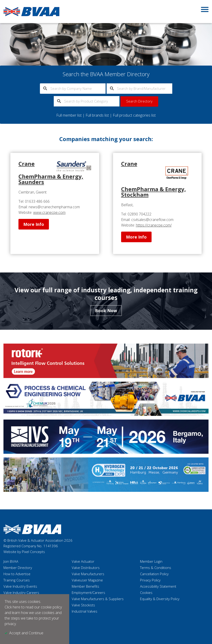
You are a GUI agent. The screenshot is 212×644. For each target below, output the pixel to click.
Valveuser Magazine (87, 580)
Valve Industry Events (20, 586)
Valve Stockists (83, 605)
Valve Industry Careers (21, 593)
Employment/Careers (88, 593)
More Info (34, 224)
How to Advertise (17, 574)
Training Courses (17, 580)
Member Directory (18, 568)
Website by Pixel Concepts (24, 552)
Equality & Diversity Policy (160, 599)
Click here (12, 607)
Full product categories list (134, 115)
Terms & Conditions (156, 568)
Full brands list (97, 115)
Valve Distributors (86, 568)
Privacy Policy (150, 580)
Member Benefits (85, 586)
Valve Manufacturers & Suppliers (98, 599)
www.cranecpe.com (49, 212)
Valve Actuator (83, 561)
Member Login (151, 561)
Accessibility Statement (158, 586)
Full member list (69, 115)
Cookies (146, 593)
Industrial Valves (85, 611)
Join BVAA (11, 561)
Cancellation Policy (154, 574)
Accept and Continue (26, 633)
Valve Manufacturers (88, 574)
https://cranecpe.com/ (154, 225)
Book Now (106, 311)
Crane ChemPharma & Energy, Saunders (51, 173)
